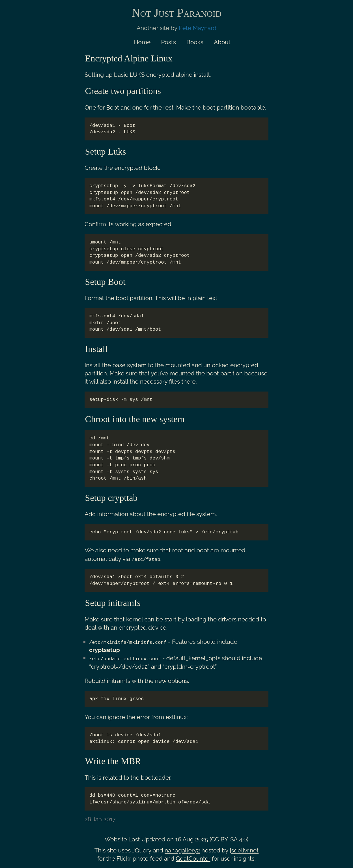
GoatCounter (193, 858)
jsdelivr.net (244, 850)
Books (195, 42)
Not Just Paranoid (176, 13)
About (222, 42)
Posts (169, 42)
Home (142, 42)
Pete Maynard (198, 28)
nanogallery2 (182, 850)
